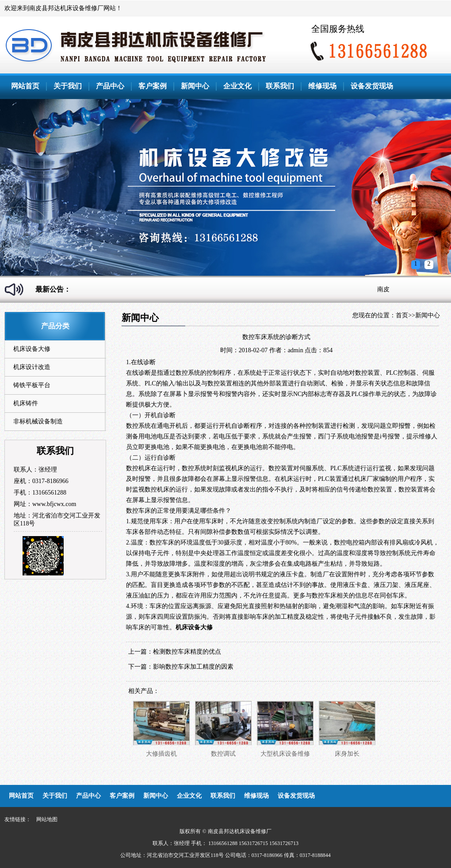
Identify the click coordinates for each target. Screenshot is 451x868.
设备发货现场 (372, 86)
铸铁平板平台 (32, 385)
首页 (402, 315)
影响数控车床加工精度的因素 (193, 667)
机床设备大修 (32, 349)
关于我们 (68, 86)
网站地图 (47, 819)
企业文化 (237, 86)
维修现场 (322, 86)
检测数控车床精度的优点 (187, 652)
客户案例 (153, 86)
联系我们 (280, 86)
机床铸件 (26, 403)
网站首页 (25, 86)
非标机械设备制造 (38, 421)
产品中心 (110, 86)
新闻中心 (195, 86)
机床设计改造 (32, 367)
